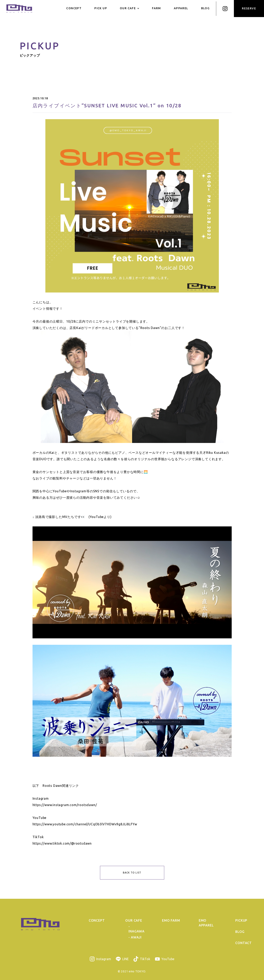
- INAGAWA (137, 929)
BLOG (205, 8)
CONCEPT (74, 8)
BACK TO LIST (132, 873)
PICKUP (241, 920)
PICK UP (101, 8)
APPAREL (181, 8)
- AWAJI (135, 937)
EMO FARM (171, 920)
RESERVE (249, 8)
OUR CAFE (129, 8)
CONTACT (244, 943)
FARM (156, 8)
